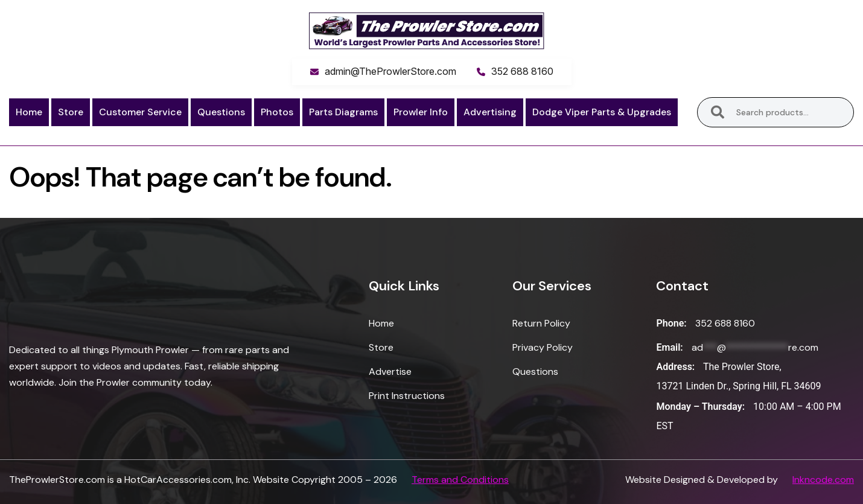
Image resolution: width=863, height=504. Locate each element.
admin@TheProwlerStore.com (390, 71)
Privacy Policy (543, 347)
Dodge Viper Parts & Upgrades (602, 112)
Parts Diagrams (343, 112)
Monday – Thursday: (700, 407)
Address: (675, 367)
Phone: (671, 323)
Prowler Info (421, 112)
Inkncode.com (823, 480)
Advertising (490, 112)
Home (29, 112)
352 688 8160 (522, 71)
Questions (221, 112)
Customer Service (140, 112)
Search (718, 112)
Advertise (390, 372)
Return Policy (541, 323)
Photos (277, 112)
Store (71, 112)
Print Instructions (407, 396)
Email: (669, 347)
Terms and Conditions (460, 480)
